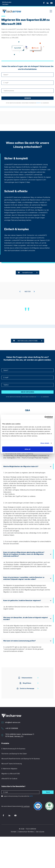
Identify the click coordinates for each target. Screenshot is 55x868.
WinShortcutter (7, 2)
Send (48, 792)
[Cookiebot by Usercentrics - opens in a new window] (45, 417)
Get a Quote (40, 832)
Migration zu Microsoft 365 (11, 774)
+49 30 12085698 (12, 728)
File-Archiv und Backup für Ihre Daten (14, 754)
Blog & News (25, 683)
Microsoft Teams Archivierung (12, 764)
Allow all (28, 449)
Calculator (5, 4)
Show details (45, 443)
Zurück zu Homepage (25, 688)
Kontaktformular (28, 273)
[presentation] (20, 292)
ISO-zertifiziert (25, 806)
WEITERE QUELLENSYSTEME (28, 341)
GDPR (31, 796)
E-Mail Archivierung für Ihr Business (13, 749)
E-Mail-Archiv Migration (9, 769)
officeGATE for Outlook (9, 779)
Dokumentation (25, 678)
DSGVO (39, 103)
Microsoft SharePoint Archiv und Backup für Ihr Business (21, 759)
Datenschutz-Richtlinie (26, 832)
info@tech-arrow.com (13, 722)
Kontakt (14, 832)
